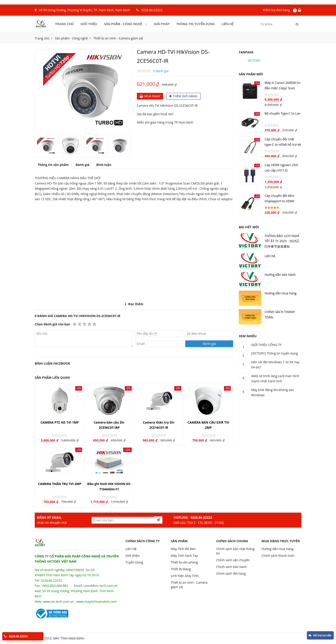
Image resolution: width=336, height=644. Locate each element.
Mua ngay (150, 96)
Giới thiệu (89, 24)
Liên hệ (228, 24)
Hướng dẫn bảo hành (280, 275)
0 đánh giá (161, 71)
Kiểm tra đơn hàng (277, 10)
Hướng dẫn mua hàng (280, 293)
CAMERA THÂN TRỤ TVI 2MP (60, 484)
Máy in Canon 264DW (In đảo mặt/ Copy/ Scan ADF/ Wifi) (282, 88)
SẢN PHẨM (179, 541)
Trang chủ (65, 24)
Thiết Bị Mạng (181, 569)
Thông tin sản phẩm (53, 165)
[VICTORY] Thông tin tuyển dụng (274, 353)
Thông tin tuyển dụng (196, 24)
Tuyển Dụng (134, 562)
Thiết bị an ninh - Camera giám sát (118, 38)
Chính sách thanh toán (278, 556)
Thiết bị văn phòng (184, 562)
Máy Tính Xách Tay (184, 556)
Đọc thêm (134, 304)
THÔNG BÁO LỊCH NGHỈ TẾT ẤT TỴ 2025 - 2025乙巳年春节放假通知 (282, 241)
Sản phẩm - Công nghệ (126, 24)
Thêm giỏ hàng (183, 96)
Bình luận (104, 165)
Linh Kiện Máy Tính (184, 576)
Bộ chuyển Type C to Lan (282, 113)
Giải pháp (162, 24)
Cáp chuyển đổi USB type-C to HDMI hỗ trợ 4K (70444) (283, 144)
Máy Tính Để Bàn (183, 549)
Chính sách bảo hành (232, 567)
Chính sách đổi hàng (231, 573)
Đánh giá (82, 165)
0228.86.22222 (152, 10)
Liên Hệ (131, 549)
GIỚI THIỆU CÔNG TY (266, 345)
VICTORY (254, 60)
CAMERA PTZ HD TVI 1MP (60, 422)
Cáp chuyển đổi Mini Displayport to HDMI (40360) (279, 201)
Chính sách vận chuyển (233, 560)
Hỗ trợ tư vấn (320, 635)
